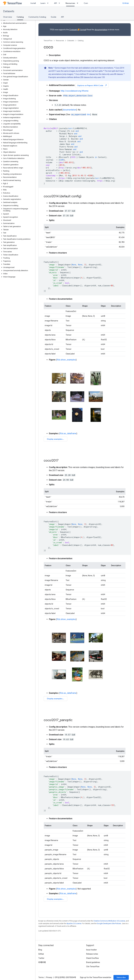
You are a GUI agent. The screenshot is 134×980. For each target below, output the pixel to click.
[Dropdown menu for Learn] (49, 3)
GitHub (126, 3)
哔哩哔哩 (42, 962)
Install (33, 3)
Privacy (49, 977)
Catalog (81, 41)
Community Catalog (37, 17)
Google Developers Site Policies (109, 923)
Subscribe (121, 977)
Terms (41, 977)
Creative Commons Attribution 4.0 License (109, 921)
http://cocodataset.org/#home (75, 91)
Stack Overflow (93, 958)
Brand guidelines (93, 962)
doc (81, 114)
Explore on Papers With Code (92, 85)
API (55, 3)
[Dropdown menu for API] (60, 3)
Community (89, 3)
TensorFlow (48, 41)
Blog (40, 950)
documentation (101, 30)
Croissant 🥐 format (78, 30)
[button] (17, 20)
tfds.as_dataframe (68, 433)
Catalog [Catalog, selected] (20, 17)
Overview (8, 17)
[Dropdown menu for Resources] (78, 3)
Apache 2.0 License (74, 923)
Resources (60, 41)
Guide (54, 17)
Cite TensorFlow (93, 967)
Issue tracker (92, 950)
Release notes (92, 954)
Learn (43, 3)
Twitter (41, 958)
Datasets (9, 11)
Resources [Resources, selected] (70, 3)
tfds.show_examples (66, 360)
